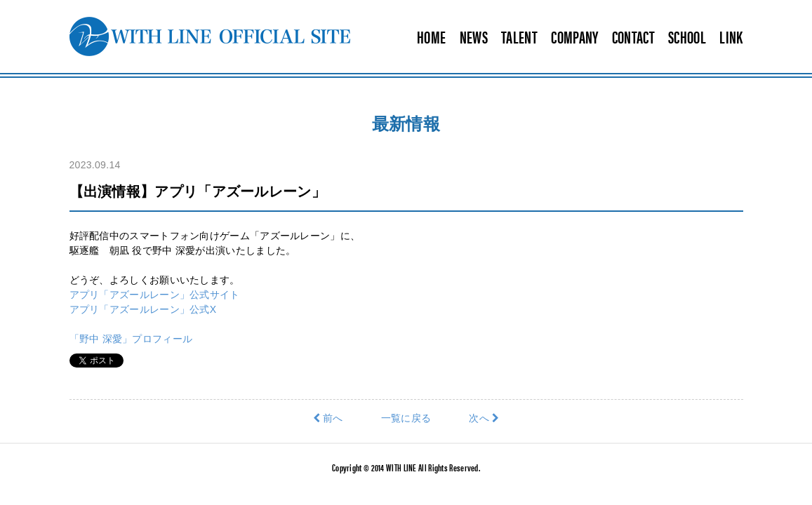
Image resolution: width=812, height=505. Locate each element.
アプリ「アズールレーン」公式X (143, 309)
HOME (431, 36)
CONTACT (633, 36)
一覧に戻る (406, 418)
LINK (731, 36)
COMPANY (574, 36)
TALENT (519, 36)
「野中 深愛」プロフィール (131, 339)
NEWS (474, 36)
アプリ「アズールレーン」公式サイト (155, 295)
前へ (328, 418)
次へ (484, 418)
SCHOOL (687, 36)
